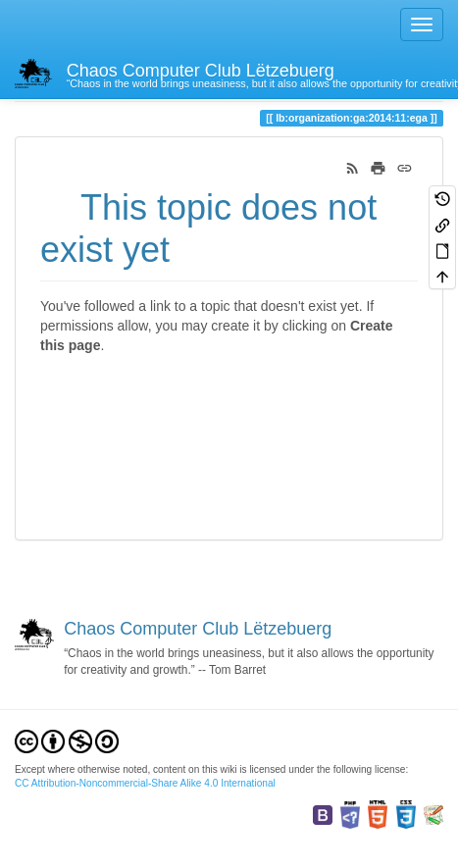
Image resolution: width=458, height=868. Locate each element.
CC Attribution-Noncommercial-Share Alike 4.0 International (145, 783)
